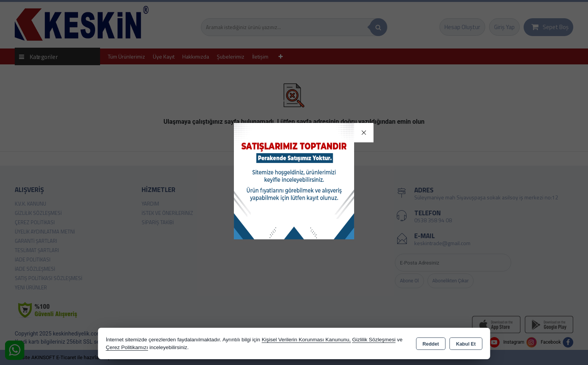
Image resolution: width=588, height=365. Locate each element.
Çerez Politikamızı (127, 347)
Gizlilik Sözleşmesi (374, 340)
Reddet (431, 344)
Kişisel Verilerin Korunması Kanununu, (306, 340)
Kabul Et (466, 344)
